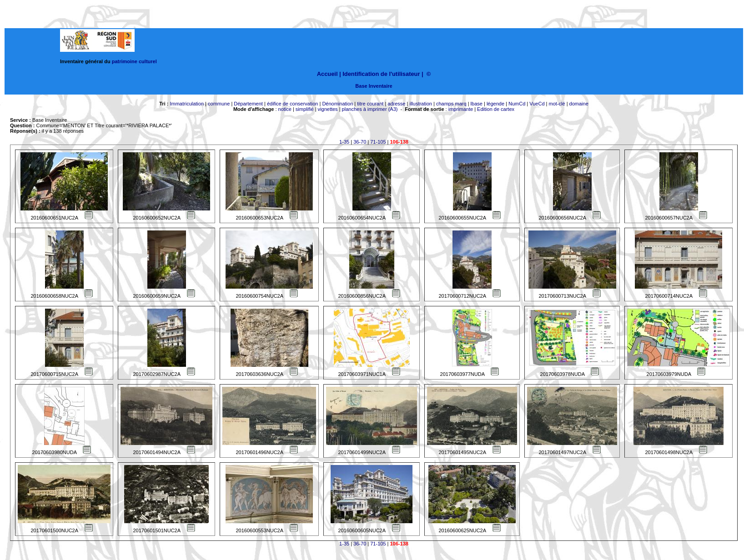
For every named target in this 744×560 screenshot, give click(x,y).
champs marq (451, 104)
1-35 (344, 142)
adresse (396, 104)
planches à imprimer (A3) (370, 109)
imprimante (461, 109)
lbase (477, 104)
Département (248, 104)
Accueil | (329, 74)
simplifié (305, 109)
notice (285, 109)
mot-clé (557, 104)
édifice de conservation (293, 104)
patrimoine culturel (134, 61)
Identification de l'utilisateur (381, 74)
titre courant (370, 104)
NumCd (517, 104)
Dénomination (337, 104)
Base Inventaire (374, 86)
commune (219, 104)
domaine (579, 104)
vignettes (328, 109)
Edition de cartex (496, 109)
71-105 (378, 142)
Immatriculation (187, 104)
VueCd (537, 104)
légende (495, 104)
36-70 (360, 142)
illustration (421, 104)
